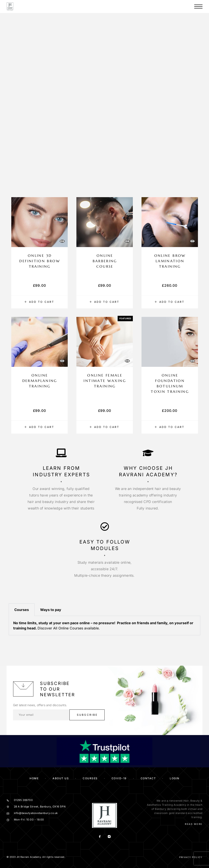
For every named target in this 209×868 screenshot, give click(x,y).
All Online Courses (68, 628)
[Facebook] (100, 837)
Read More (194, 824)
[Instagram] (109, 837)
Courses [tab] (22, 610)
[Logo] (10, 7)
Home (34, 778)
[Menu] (198, 7)
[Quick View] (62, 241)
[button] (39, 302)
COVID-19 (119, 778)
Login (175, 778)
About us (61, 778)
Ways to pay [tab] (51, 610)
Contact (148, 778)
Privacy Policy (191, 857)
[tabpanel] (104, 626)
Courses (90, 778)
